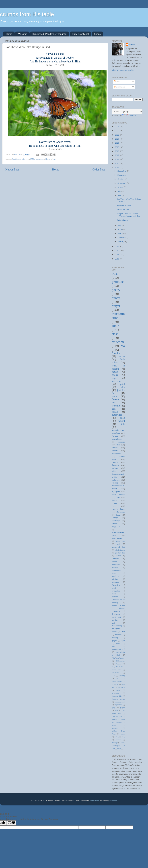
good (122, 418)
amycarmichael (117, 681)
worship (116, 406)
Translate (129, 115)
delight (121, 421)
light (123, 640)
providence (116, 454)
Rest (123, 632)
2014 (117, 167)
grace (114, 396)
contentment (117, 439)
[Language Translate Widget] (127, 112)
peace (114, 594)
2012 (117, 251)
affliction (118, 342)
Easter (114, 503)
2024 (117, 127)
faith (118, 544)
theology (115, 743)
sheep (114, 500)
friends (115, 451)
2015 (117, 163)
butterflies (40, 159)
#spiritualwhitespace (21, 159)
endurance (116, 480)
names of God (118, 547)
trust (54, 159)
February (121, 237)
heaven (118, 556)
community (121, 541)
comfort (115, 462)
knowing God (117, 716)
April (120, 229)
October (121, 179)
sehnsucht (115, 559)
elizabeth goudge (118, 699)
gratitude (118, 282)
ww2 (119, 749)
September (122, 183)
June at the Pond (124, 205)
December (122, 171)
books (115, 375)
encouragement (120, 702)
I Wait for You (123, 210)
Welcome (22, 34)
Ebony (114, 562)
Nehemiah (115, 673)
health (122, 387)
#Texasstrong (117, 626)
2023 (117, 131)
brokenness (116, 565)
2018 (117, 151)
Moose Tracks (118, 605)
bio (123, 346)
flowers (116, 400)
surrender (116, 381)
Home (9, 34)
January (121, 241)
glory (114, 708)
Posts (117, 82)
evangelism (116, 591)
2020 (117, 143)
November (122, 175)
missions (115, 579)
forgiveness (118, 705)
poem (114, 646)
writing (115, 483)
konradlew (94, 801)
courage (122, 442)
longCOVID (117, 527)
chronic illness (118, 509)
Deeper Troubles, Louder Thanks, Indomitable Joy (128, 215)
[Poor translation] (11, 823)
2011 (117, 255)
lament (115, 524)
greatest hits (120, 553)
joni (116, 711)
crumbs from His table (27, 14)
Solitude (118, 635)
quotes (116, 298)
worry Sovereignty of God (118, 746)
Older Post (99, 169)
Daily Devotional (80, 34)
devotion (115, 568)
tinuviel (132, 44)
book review (118, 494)
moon (118, 643)
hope (114, 378)
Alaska (115, 448)
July (119, 191)
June (120, 195)
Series (97, 34)
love (114, 403)
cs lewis (115, 684)
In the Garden (123, 220)
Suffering (122, 676)
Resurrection (117, 538)
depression (116, 614)
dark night (121, 687)
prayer (116, 306)
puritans (115, 597)
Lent (114, 506)
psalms (115, 468)
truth (114, 623)
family (115, 372)
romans (122, 734)
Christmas (121, 512)
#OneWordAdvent (118, 658)
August (121, 187)
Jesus (118, 515)
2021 (117, 139)
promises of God (118, 649)
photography (120, 550)
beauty (114, 588)
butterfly (115, 638)
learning (114, 719)
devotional (115, 693)
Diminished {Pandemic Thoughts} (50, 34)
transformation (118, 316)
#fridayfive (116, 585)
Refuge (48, 159)
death (118, 690)
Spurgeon (116, 491)
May (120, 225)
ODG (114, 676)
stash (115, 334)
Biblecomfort (120, 661)
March (120, 233)
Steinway (116, 521)
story (123, 737)
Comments (119, 87)
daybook (115, 465)
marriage (115, 620)
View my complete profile (123, 70)
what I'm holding (118, 367)
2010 (117, 259)
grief (122, 384)
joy (118, 497)
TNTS (118, 678)
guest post (116, 617)
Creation (116, 353)
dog (114, 409)
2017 (117, 155)
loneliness (116, 576)
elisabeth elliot (117, 696)
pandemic (115, 582)
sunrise (118, 740)
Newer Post (12, 169)
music (115, 412)
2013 (117, 247)
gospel (114, 640)
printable (115, 728)
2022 (117, 135)
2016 (117, 159)
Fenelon (118, 664)
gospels (122, 708)
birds (122, 424)
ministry (115, 725)
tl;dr (118, 445)
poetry (116, 290)
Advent (115, 436)
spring (116, 737)
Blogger (113, 801)
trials (114, 471)
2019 (117, 147)
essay (122, 356)
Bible (33, 159)
